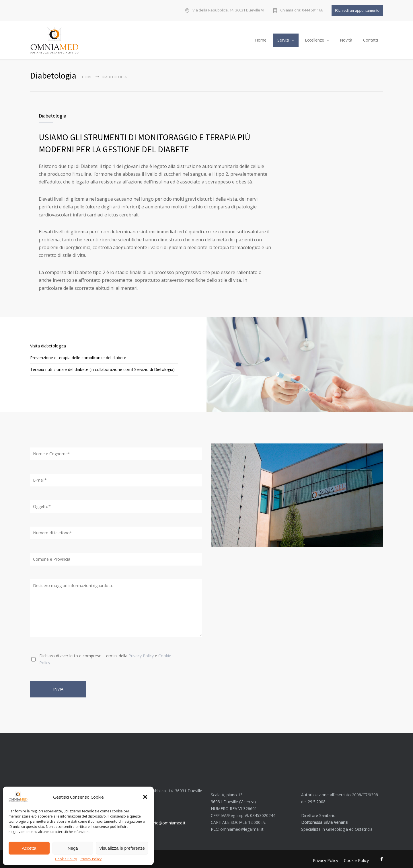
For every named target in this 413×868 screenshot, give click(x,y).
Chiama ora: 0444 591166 (302, 10)
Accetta (29, 848)
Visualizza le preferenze (122, 848)
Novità (346, 38)
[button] (145, 797)
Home (261, 38)
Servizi (283, 38)
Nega (73, 848)
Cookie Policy (66, 859)
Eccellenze (314, 38)
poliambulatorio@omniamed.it (157, 820)
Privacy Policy (91, 859)
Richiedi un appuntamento (357, 10)
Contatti (371, 38)
